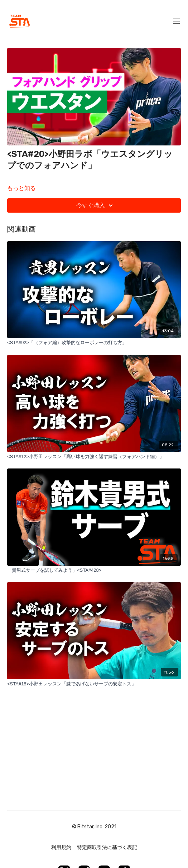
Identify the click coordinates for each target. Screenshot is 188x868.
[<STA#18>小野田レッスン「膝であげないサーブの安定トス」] (94, 684)
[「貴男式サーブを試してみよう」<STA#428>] (94, 570)
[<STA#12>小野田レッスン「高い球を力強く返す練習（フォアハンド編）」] (94, 457)
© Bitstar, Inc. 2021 (94, 827)
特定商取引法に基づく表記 (107, 847)
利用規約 (61, 847)
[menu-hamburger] (177, 21)
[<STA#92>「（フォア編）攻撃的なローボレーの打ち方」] (94, 343)
